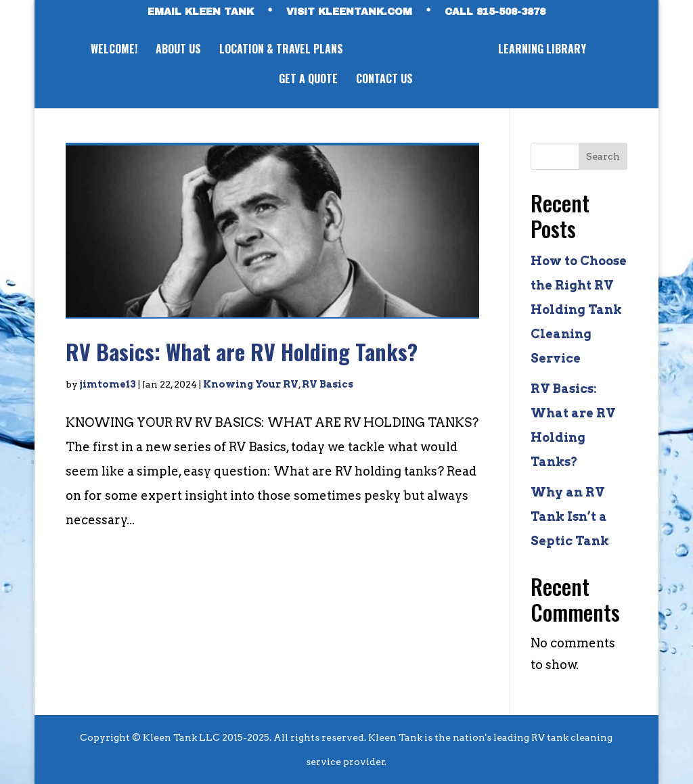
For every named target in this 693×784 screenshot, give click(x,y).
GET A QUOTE (308, 80)
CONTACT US (384, 80)
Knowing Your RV (251, 384)
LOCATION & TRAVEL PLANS (281, 50)
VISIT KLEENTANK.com (349, 12)
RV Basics (328, 384)
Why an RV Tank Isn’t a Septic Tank (570, 516)
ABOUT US (178, 50)
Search (603, 156)
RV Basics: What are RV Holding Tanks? (242, 351)
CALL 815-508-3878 (495, 12)
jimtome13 (108, 384)
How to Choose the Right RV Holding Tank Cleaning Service (579, 309)
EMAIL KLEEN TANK (201, 12)
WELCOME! (114, 50)
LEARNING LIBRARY (542, 50)
